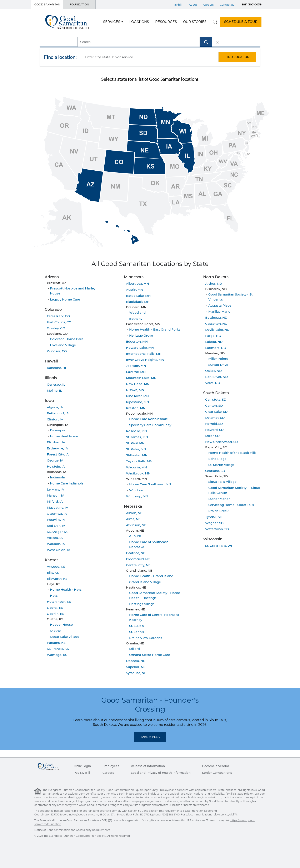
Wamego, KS (57, 655)
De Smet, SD (215, 418)
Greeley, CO (56, 328)
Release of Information (148, 766)
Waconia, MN (136, 467)
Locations (139, 22)
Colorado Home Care (67, 339)
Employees (111, 766)
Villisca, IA (55, 538)
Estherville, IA (57, 448)
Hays (54, 596)
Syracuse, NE (136, 673)
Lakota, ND (214, 342)
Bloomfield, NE (138, 559)
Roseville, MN (136, 431)
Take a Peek (150, 737)
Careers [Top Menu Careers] (208, 5)
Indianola (57, 477)
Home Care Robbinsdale (148, 419)
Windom (136, 490)
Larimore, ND (216, 348)
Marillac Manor (220, 311)
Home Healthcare (64, 436)
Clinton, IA (55, 419)
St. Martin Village (221, 465)
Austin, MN (135, 290)
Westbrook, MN (138, 473)
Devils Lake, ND (217, 330)
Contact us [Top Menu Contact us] (227, 5)
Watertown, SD (217, 529)
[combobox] (149, 57)
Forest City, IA (58, 454)
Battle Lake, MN (138, 296)
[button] (237, 57)
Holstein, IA (56, 466)
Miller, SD (212, 436)
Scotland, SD (215, 471)
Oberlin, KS (56, 614)
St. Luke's (136, 626)
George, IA (55, 460)
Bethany (136, 319)
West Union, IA (59, 550)
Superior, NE (136, 667)
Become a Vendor (216, 766)
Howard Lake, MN (140, 348)
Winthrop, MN (137, 496)
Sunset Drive (218, 365)
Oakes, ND (213, 371)
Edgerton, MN (137, 342)
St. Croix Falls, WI (219, 546)
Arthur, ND (214, 284)
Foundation (79, 4)
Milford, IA (55, 501)
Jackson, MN (136, 366)
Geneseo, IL (56, 384)
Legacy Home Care (65, 299)
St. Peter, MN (136, 449)
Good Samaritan (47, 4)
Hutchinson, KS (59, 602)
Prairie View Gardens (146, 638)
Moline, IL (54, 391)
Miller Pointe (218, 359)
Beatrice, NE (136, 553)
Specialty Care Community (150, 425)
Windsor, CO (57, 351)
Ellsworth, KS (57, 579)
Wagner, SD (214, 523)
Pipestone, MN (137, 402)
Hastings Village (142, 604)
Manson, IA (56, 495)
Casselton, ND (216, 324)
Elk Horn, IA (56, 442)
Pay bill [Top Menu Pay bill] (177, 5)
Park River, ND (216, 377)
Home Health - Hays (66, 589)
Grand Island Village (145, 582)
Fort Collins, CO (59, 322)
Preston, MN (136, 408)
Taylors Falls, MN (139, 461)
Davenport (58, 430)
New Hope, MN (138, 384)
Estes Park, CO (58, 316)
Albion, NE (134, 513)
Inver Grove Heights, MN (145, 360)
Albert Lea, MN (137, 284)
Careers (108, 773)
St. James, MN (137, 437)
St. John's (137, 632)
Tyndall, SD (214, 517)
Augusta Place (220, 305)
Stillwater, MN (137, 455)
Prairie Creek (218, 511)
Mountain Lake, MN (141, 378)
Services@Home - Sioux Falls (231, 505)
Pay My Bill (82, 773)
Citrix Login (82, 766)
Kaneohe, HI (56, 368)
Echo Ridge (217, 459)
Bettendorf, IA (58, 413)
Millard (134, 649)
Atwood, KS (56, 567)
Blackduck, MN (138, 302)
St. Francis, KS (58, 649)
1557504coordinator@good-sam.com (75, 815)
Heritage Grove (141, 335)
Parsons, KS (56, 643)
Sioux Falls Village (222, 482)
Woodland (137, 313)
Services (112, 22)
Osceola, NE (136, 661)
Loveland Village (63, 345)
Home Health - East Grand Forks (155, 329)
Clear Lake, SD (216, 412)
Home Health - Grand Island (151, 576)
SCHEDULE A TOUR (241, 22)
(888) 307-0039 (251, 4)
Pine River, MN (137, 396)
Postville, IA (56, 520)
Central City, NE (138, 565)
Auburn (135, 536)
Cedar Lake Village (65, 637)
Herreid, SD (214, 424)
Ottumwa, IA (57, 514)
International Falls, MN (144, 354)
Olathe (55, 631)
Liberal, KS (55, 608)
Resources (166, 22)
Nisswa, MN (135, 390)
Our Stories (195, 22)
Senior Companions (217, 773)
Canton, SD (214, 406)
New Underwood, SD (221, 442)
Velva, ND (213, 383)
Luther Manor (219, 499)
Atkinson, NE (136, 525)
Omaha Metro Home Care (150, 655)
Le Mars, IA (55, 489)
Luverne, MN (136, 372)
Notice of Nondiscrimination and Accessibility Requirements (72, 830)
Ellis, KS (53, 573)
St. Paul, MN (135, 443)
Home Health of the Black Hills (232, 453)
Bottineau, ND (216, 318)
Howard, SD (214, 430)
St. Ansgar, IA (57, 532)
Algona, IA (55, 407)
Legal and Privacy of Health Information (161, 773)
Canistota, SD (216, 399)
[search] (215, 22)
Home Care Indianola (67, 483)
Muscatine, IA (57, 508)
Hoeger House (61, 625)
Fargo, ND (213, 336)
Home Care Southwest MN (150, 484)
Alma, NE (133, 519)
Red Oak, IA (56, 526)
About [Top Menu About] (193, 5)
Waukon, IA (56, 544)
